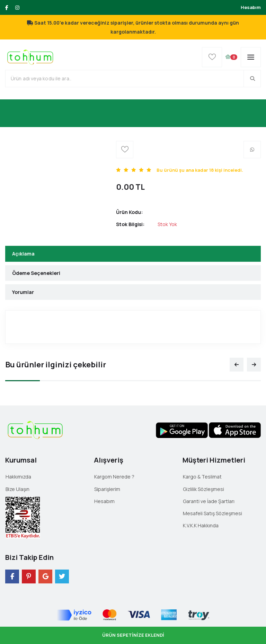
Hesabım (251, 7)
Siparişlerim (107, 489)
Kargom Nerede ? (114, 477)
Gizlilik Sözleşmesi (203, 489)
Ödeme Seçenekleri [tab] (36, 273)
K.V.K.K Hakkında (201, 525)
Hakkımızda (18, 477)
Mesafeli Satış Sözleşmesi (212, 513)
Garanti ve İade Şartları (209, 501)
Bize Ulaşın (17, 489)
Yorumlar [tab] (23, 292)
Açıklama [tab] (23, 254)
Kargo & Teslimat (202, 477)
